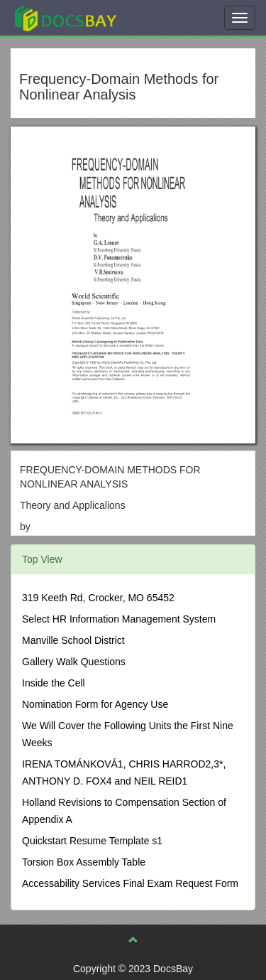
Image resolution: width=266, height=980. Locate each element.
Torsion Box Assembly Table (84, 862)
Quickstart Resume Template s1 (92, 841)
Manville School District (73, 640)
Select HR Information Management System (119, 619)
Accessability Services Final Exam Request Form (130, 883)
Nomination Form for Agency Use (95, 704)
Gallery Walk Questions (74, 662)
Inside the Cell (54, 683)
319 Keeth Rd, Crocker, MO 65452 (98, 598)
